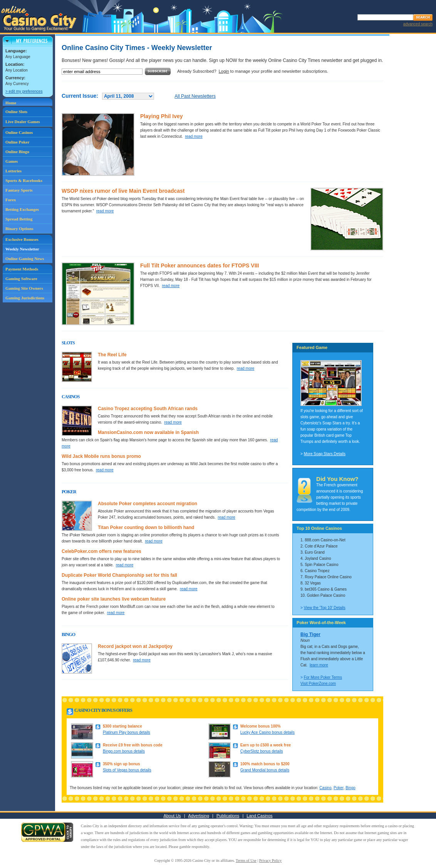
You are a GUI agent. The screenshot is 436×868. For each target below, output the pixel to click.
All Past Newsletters (195, 96)
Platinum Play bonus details (127, 732)
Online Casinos (19, 132)
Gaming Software (21, 279)
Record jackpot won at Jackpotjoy (135, 646)
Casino (325, 788)
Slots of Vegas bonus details (127, 770)
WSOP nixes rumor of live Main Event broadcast (123, 191)
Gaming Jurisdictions (25, 298)
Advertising (199, 816)
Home (11, 103)
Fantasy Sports (19, 190)
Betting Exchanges (22, 209)
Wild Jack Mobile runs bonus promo (101, 456)
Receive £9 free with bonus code (133, 745)
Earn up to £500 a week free (266, 745)
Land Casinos (259, 816)
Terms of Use (246, 860)
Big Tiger (310, 634)
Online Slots (16, 112)
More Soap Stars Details (325, 454)
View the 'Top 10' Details (325, 608)
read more (194, 136)
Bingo (350, 788)
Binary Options (19, 229)
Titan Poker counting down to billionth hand (146, 527)
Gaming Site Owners (24, 288)
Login (224, 71)
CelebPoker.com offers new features (101, 551)
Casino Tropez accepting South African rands (148, 409)
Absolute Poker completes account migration (148, 504)
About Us (172, 816)
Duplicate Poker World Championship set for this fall (119, 575)
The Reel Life (112, 355)
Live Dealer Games (23, 122)
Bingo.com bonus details (124, 751)
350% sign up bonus (122, 764)
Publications (228, 816)
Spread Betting (19, 219)
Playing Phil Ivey (162, 116)
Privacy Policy (271, 860)
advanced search (418, 24)
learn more (319, 665)
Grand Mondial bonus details (265, 770)
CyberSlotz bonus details (262, 751)
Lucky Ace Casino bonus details (267, 732)
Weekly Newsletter (22, 249)
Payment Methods (22, 269)
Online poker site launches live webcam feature (114, 599)
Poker (339, 788)
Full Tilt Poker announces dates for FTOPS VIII (200, 265)
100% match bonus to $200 (265, 764)
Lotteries (13, 171)
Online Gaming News (25, 259)
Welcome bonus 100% (261, 726)
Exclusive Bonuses (22, 239)
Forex (11, 200)
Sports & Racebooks (24, 180)
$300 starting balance (122, 726)
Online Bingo (17, 152)
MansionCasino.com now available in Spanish (148, 432)
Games (12, 161)
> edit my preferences (24, 91)
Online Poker (18, 142)
